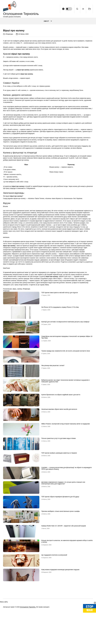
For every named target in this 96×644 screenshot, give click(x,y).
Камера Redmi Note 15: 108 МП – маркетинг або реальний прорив (64, 576)
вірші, (15, 340)
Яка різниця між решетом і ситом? (53, 416)
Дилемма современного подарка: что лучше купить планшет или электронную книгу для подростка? (63, 534)
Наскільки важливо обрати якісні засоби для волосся (59, 460)
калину (20, 340)
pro (11, 340)
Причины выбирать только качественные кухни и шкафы (61, 562)
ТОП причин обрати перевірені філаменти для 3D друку (60, 547)
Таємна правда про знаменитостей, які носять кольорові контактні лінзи (66, 401)
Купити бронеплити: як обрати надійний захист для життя (61, 445)
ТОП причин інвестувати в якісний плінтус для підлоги (60, 343)
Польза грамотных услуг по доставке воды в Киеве (59, 489)
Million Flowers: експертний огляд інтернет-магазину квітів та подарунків (66, 474)
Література (9, 85)
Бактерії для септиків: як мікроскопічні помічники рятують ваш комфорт (65, 372)
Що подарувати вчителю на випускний (54, 606)
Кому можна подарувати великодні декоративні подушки (60, 620)
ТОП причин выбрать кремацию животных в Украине (59, 504)
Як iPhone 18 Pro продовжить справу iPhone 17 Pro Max (60, 358)
